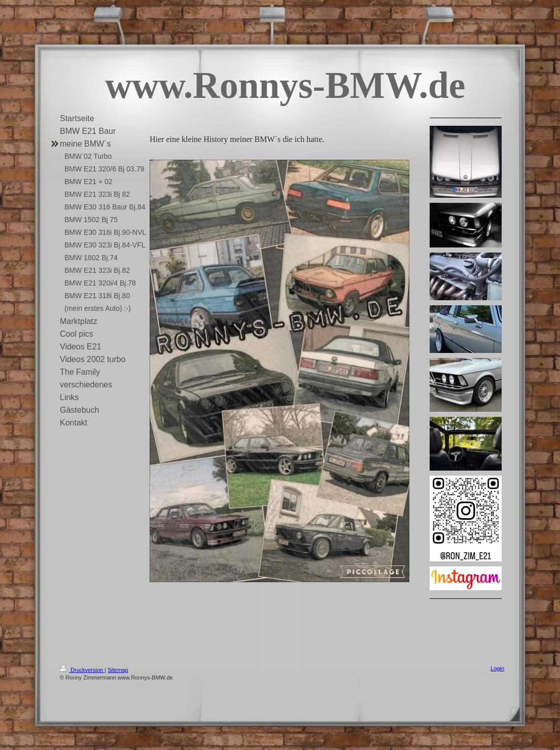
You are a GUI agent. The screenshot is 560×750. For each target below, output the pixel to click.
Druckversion (82, 670)
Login (497, 668)
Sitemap (118, 670)
